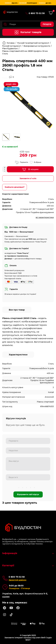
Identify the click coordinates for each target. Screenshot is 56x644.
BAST (28, 640)
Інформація (28, 553)
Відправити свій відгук (28, 494)
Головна (8, 43)
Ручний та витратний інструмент (33, 43)
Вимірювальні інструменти (37, 46)
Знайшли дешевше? (15, 187)
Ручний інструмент (12, 46)
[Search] (28, 24)
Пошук (47, 24)
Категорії (28, 565)
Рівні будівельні (10, 49)
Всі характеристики (45, 217)
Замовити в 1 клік (28, 178)
